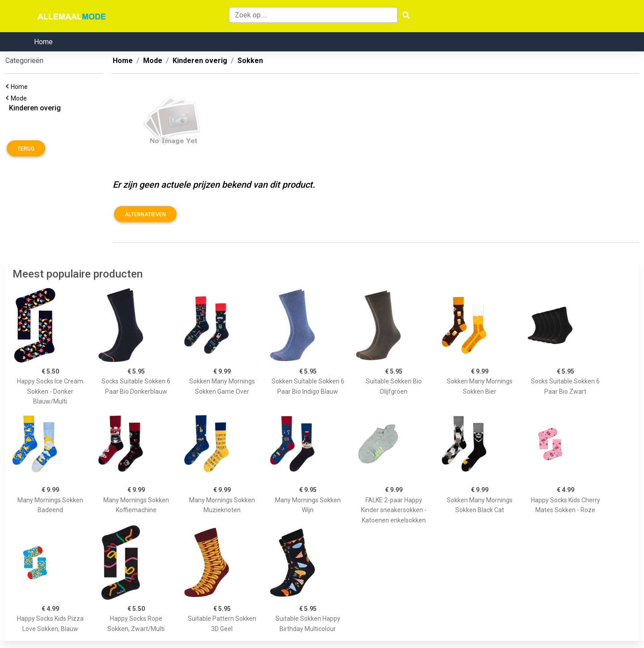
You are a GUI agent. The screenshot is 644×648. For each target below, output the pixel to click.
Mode (20, 98)
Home (43, 42)
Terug (26, 149)
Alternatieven (145, 215)
